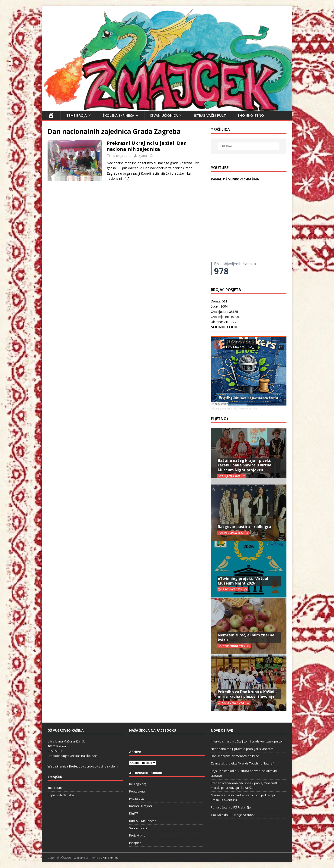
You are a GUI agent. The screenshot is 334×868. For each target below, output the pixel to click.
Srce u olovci (138, 828)
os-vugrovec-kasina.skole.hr (99, 766)
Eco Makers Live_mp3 (246, 409)
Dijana (142, 156)
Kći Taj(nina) (138, 784)
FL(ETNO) (219, 419)
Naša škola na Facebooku (153, 730)
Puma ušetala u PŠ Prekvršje (231, 807)
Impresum (55, 788)
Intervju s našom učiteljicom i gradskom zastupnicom (248, 741)
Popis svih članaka (61, 795)
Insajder (135, 843)
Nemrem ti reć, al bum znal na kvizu (246, 637)
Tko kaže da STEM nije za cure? (233, 815)
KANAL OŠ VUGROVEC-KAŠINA (235, 179)
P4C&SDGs (137, 799)
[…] (127, 178)
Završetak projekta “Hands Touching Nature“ (242, 763)
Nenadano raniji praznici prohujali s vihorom (242, 749)
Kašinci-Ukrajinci (141, 806)
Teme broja (77, 115)
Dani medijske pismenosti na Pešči (235, 756)
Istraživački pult (210, 115)
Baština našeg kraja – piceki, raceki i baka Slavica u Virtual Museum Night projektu (245, 465)
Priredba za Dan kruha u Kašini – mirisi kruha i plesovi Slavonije (248, 694)
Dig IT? (134, 813)
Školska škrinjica (119, 115)
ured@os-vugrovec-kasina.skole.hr (72, 756)
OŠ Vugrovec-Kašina (222, 409)
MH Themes (111, 858)
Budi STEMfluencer (142, 821)
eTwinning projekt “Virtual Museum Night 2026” (243, 581)
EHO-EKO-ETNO (251, 115)
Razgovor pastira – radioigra (244, 527)
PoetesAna (137, 791)
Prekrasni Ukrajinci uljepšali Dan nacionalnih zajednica (147, 146)
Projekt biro (137, 835)
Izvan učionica (164, 115)
